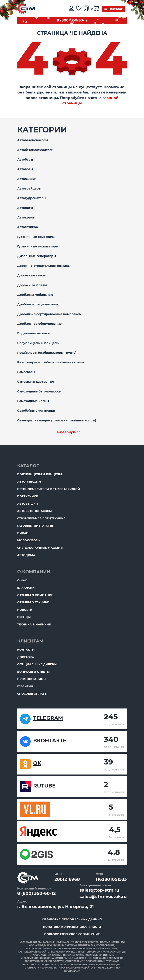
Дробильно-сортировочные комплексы (49, 314)
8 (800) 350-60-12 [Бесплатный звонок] (72, 20)
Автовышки (27, 179)
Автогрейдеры (29, 188)
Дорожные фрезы (32, 285)
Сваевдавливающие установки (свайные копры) (57, 420)
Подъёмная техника (33, 333)
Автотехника (28, 227)
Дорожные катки (31, 275)
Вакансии (26, 588)
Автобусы (25, 160)
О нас (22, 580)
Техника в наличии (34, 624)
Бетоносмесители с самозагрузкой (49, 489)
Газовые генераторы (35, 526)
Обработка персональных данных (72, 919)
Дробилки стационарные (38, 304)
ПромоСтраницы (32, 679)
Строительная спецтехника (41, 518)
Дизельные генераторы (37, 256)
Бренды (24, 617)
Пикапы (24, 533)
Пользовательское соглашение (72, 934)
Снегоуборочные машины (40, 548)
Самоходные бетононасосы (39, 391)
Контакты (26, 650)
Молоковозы (29, 540)
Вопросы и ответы (33, 672)
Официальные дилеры (37, 664)
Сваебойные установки (36, 411)
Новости (25, 610)
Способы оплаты (32, 694)
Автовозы (25, 169)
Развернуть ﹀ (68, 432)
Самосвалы (26, 372)
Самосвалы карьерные (36, 382)
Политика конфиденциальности (72, 927)
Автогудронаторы (32, 198)
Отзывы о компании (35, 595)
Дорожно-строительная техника (43, 266)
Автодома (25, 208)
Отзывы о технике (33, 602)
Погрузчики (28, 496)
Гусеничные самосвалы (36, 237)
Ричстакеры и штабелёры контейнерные (51, 362)
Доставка (26, 657)
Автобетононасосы (33, 140)
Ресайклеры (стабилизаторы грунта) (47, 353)
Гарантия (25, 686)
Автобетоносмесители (35, 150)
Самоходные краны (33, 401)
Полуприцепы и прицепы (38, 343)
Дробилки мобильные (35, 295)
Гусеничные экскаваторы (38, 246)
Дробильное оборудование (39, 324)
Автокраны (26, 217)
